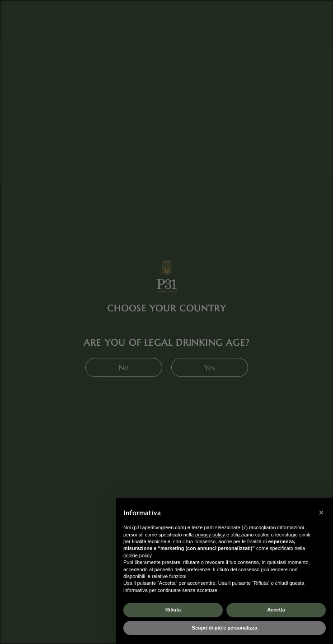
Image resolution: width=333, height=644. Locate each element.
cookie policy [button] (137, 555)
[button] (321, 512)
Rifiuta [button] (173, 610)
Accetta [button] (276, 610)
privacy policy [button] (210, 535)
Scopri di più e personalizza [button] (225, 628)
